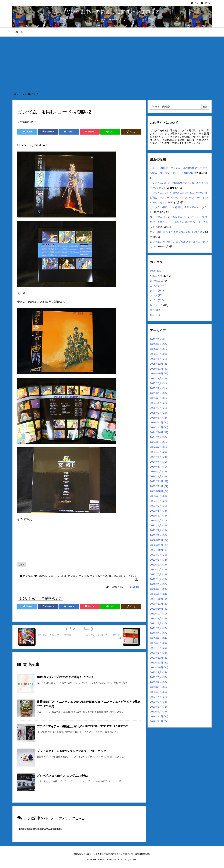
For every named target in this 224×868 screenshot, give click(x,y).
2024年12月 (159, 423)
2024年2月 (158, 472)
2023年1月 (158, 535)
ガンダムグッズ (99, 576)
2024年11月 (159, 427)
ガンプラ (158, 286)
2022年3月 (158, 584)
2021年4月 (158, 638)
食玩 (156, 315)
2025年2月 (158, 413)
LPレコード (52, 576)
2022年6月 (158, 570)
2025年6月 (158, 393)
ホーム (21, 94)
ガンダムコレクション (121, 576)
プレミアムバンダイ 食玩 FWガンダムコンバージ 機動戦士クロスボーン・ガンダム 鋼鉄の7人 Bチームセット (179, 222)
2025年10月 (159, 374)
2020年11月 (159, 663)
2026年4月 (158, 344)
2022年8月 (158, 560)
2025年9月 (158, 378)
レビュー (155, 305)
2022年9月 (158, 555)
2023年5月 (158, 516)
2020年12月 (159, 658)
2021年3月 (158, 643)
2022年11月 (159, 545)
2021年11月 (159, 604)
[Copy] (131, 132)
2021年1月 (158, 653)
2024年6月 (158, 452)
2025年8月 (158, 383)
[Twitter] (27, 132)
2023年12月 (159, 481)
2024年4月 (158, 462)
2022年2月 (158, 589)
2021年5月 (158, 633)
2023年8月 (158, 501)
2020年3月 (158, 702)
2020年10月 (159, 667)
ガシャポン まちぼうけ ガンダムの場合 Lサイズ (176, 232)
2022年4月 (158, 579)
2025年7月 (158, 388)
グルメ (157, 290)
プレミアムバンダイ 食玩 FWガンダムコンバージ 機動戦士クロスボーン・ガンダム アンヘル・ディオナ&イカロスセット (179, 198)
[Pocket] (90, 132)
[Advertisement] (112, 63)
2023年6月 (158, 511)
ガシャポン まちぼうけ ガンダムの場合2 (62, 776)
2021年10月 (159, 609)
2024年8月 (158, 442)
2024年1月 (158, 476)
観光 (155, 310)
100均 (156, 271)
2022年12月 (159, 540)
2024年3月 (158, 467)
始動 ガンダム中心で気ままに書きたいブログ (65, 677)
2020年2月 (158, 707)
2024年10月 (159, 432)
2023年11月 (159, 486)
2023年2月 (158, 530)
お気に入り (156, 276)
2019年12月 (159, 716)
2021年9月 (158, 614)
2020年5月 (158, 692)
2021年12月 (159, 599)
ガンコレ (73, 576)
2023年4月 (158, 521)
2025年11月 (159, 369)
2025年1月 (158, 418)
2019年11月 (158, 721)
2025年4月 (158, 403)
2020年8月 (158, 677)
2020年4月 (158, 697)
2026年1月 (158, 359)
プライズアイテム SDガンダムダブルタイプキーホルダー (73, 751)
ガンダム (36, 94)
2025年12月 (159, 364)
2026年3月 (158, 349)
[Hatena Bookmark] (69, 132)
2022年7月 (158, 565)
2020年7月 (158, 682)
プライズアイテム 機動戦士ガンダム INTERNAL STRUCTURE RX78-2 (82, 726)
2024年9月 (158, 437)
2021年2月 (158, 648)
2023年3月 (158, 525)
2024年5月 (158, 457)
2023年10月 (159, 491)
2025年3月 (158, 408)
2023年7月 (158, 506)
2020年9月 (158, 672)
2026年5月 (158, 339)
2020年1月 (158, 712)
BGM (41, 576)
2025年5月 (158, 398)
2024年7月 (158, 447)
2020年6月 (158, 687)
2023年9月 (158, 496)
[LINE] (110, 132)
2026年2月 (158, 354)
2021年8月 (158, 619)
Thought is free (130, 859)
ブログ (156, 295)
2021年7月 (158, 623)
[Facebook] (48, 132)
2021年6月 (158, 628)
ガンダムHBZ (132, 587)
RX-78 (63, 576)
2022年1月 (158, 594)
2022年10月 (159, 550)
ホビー (157, 300)
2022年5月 (158, 574)
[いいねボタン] (21, 565)
